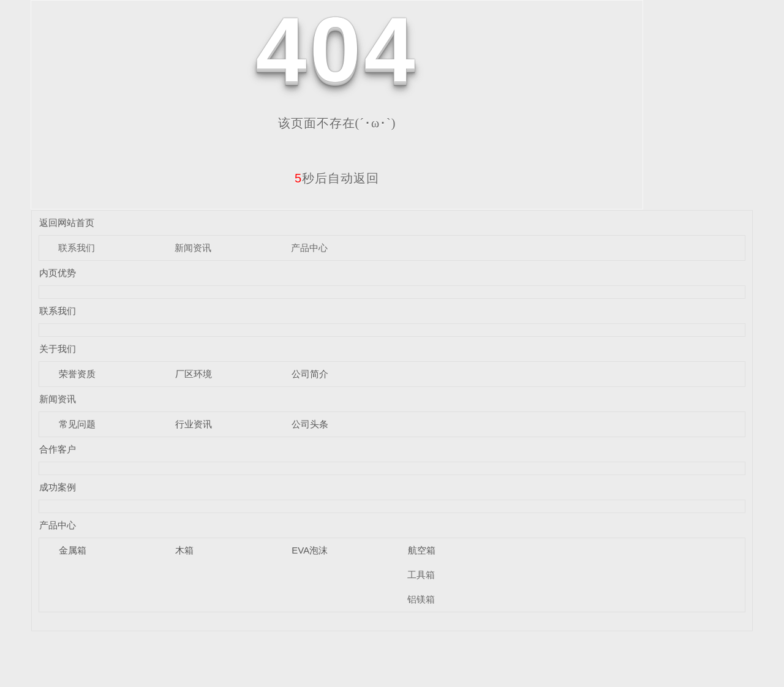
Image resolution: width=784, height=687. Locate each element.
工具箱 (421, 575)
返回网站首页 (67, 223)
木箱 (184, 550)
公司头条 (310, 424)
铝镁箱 (421, 599)
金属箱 (73, 550)
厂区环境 (194, 374)
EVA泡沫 (310, 550)
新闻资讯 (193, 248)
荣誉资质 (77, 374)
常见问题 (77, 424)
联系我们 (77, 248)
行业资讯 (194, 424)
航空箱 (422, 550)
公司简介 (310, 374)
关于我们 (58, 349)
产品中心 (309, 248)
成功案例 (58, 487)
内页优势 (58, 273)
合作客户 (58, 449)
